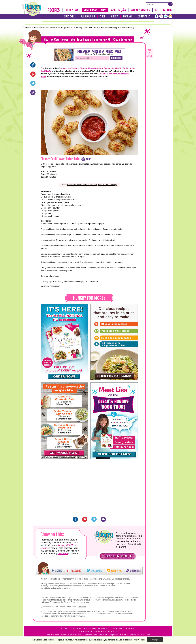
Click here (63, 553)
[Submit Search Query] (170, 4)
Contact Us (144, 16)
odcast (131, 628)
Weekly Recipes (140, 10)
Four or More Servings (107, 185)
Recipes (54, 10)
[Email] (33, 92)
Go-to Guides (104, 628)
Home (64, 635)
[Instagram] (170, 16)
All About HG (88, 16)
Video (121, 628)
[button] (118, 557)
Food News (72, 10)
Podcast (128, 16)
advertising (59, 588)
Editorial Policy (76, 635)
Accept (155, 640)
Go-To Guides (163, 10)
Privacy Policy (121, 635)
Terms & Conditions (140, 635)
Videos (114, 16)
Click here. (82, 607)
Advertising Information (99, 635)
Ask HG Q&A (119, 10)
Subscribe (70, 16)
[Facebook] (157, 16)
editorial (47, 588)
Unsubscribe (53, 635)
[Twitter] (166, 16)
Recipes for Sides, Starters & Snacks (82, 185)
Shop (103, 16)
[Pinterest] (161, 16)
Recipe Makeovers (95, 10)
